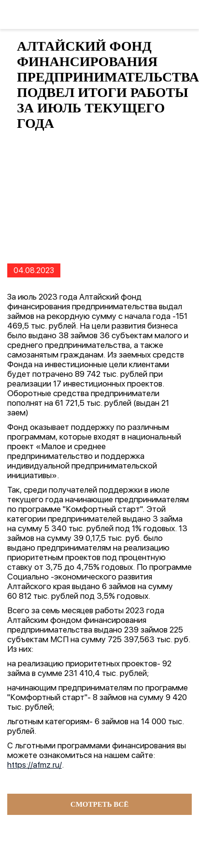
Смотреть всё (99, 804)
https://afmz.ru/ (35, 765)
